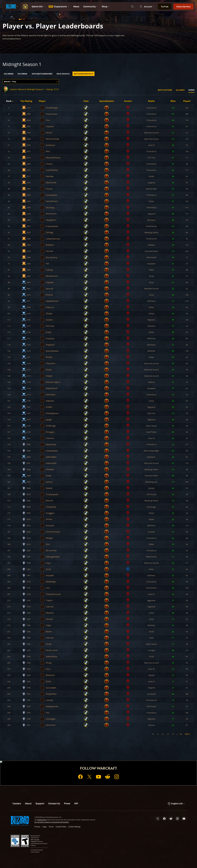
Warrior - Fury (10, 82)
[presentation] (11, 7)
